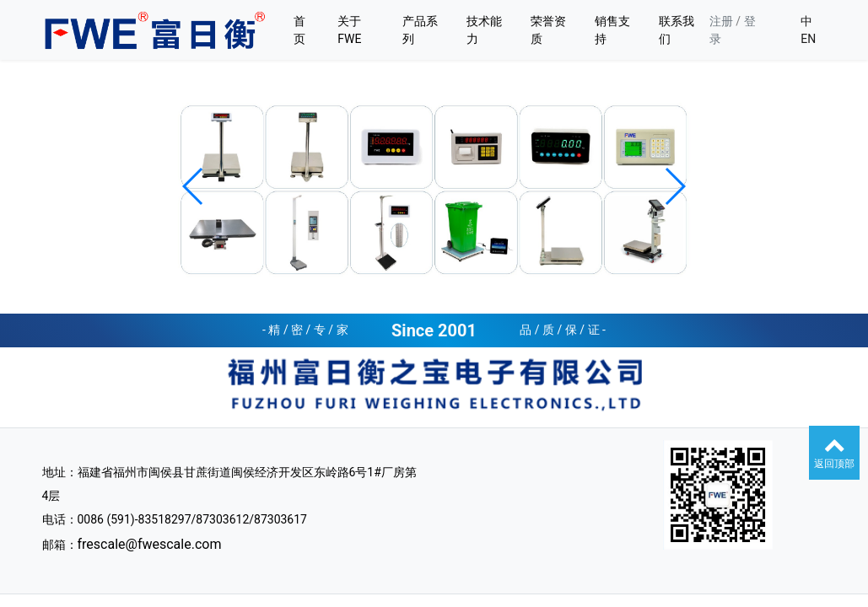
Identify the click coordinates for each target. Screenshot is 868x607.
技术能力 (484, 30)
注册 (721, 21)
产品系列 (420, 30)
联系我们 (677, 30)
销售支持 (612, 30)
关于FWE (349, 30)
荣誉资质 (548, 30)
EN (808, 39)
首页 (299, 30)
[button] (194, 186)
